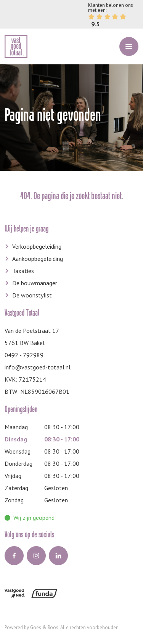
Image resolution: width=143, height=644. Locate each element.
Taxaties (23, 271)
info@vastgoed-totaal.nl (38, 367)
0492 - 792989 (24, 355)
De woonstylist (32, 295)
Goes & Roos (44, 627)
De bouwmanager (35, 283)
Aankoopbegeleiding (38, 259)
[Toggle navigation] (129, 46)
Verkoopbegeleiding (37, 246)
